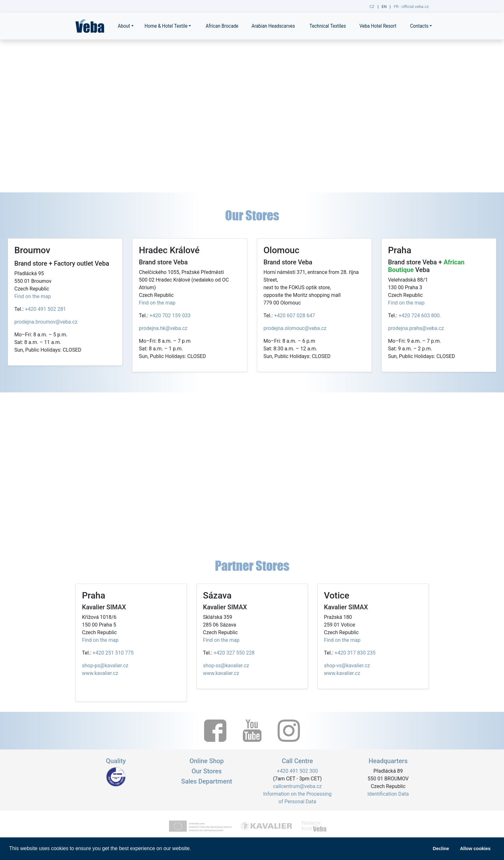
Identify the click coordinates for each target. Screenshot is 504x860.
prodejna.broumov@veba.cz (46, 322)
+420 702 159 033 (170, 315)
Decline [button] (441, 849)
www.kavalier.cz (100, 673)
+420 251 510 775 (113, 653)
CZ (372, 7)
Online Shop (207, 761)
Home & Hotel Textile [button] (166, 26)
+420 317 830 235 (355, 653)
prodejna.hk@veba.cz (163, 328)
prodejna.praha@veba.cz (416, 328)
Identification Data (388, 794)
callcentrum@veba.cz (298, 786)
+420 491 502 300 (298, 771)
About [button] (124, 26)
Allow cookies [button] (475, 849)
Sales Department (207, 781)
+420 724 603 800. (420, 315)
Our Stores (207, 771)
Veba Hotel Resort (378, 26)
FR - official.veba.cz (411, 7)
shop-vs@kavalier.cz (347, 666)
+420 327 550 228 (234, 653)
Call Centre (297, 761)
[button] (193, 849)
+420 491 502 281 (45, 309)
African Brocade (222, 26)
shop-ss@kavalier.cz (226, 666)
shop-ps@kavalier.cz (105, 666)
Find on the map (33, 296)
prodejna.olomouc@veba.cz (295, 328)
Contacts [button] (419, 26)
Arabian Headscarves (273, 26)
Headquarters (388, 761)
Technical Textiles (328, 26)
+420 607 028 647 (295, 315)
